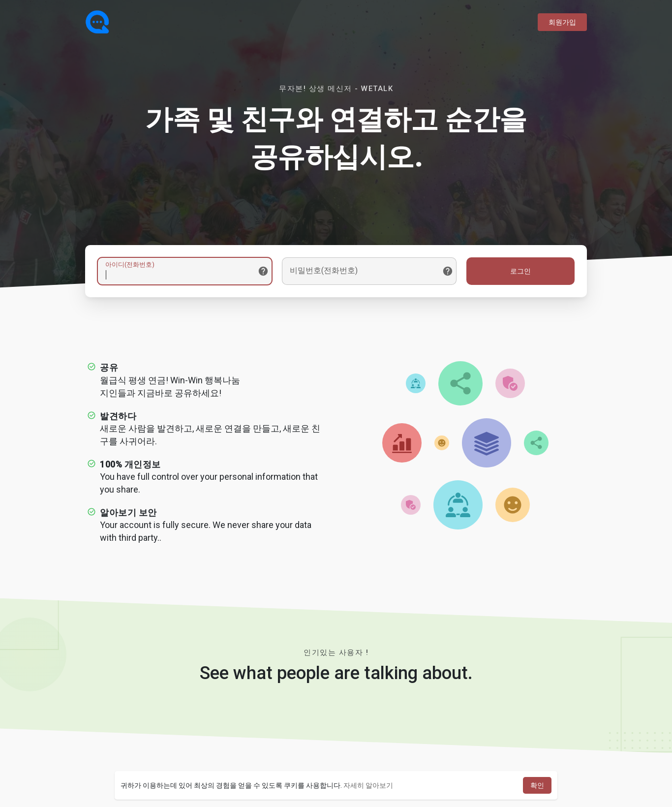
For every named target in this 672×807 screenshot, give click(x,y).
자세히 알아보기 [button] (368, 785)
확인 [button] (537, 785)
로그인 (520, 271)
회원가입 (562, 22)
